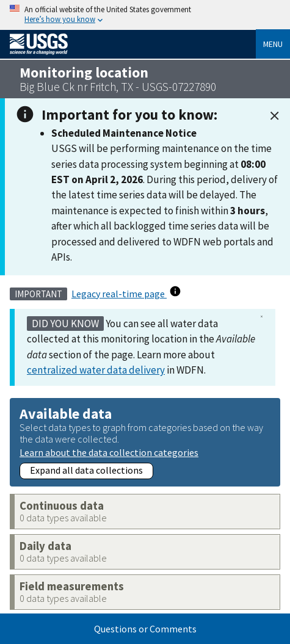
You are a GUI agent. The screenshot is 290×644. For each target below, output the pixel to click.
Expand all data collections (86, 470)
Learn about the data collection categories (109, 452)
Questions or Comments (145, 629)
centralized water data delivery (96, 370)
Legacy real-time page (119, 294)
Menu (273, 44)
